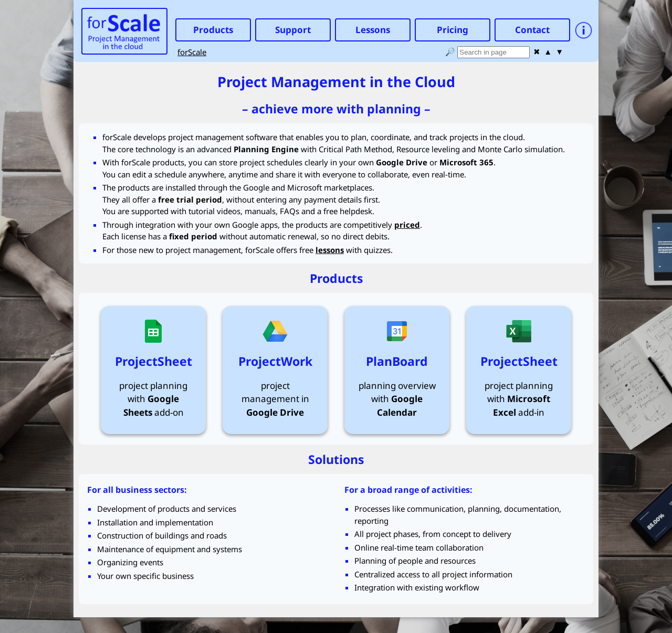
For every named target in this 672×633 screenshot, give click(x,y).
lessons (330, 250)
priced (407, 225)
